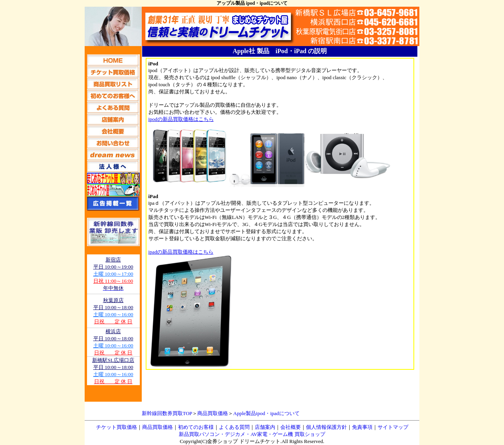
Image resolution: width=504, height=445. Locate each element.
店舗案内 (265, 427)
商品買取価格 (213, 413)
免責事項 (362, 427)
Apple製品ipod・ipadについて (266, 413)
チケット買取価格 (117, 427)
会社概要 (291, 427)
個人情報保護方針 (326, 427)
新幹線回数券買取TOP (167, 413)
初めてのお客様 (196, 427)
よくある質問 (234, 427)
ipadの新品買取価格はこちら (181, 252)
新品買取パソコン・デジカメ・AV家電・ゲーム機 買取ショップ (252, 434)
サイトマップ (393, 427)
